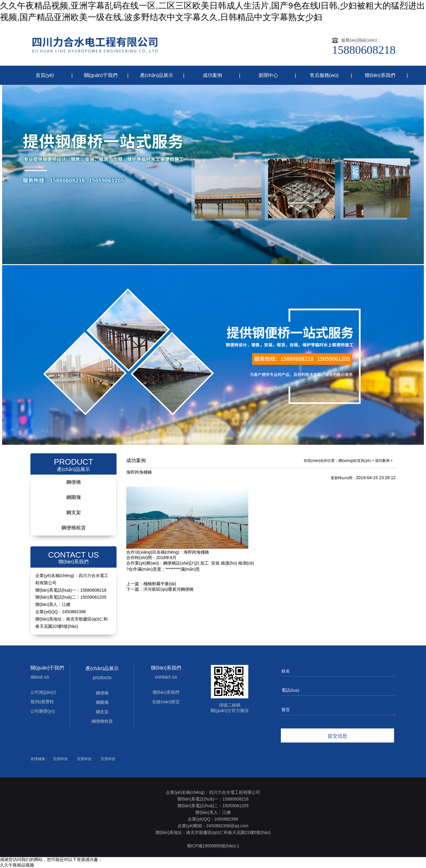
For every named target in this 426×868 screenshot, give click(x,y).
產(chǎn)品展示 (157, 75)
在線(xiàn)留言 (166, 702)
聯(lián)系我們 (380, 75)
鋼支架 (74, 512)
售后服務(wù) (324, 75)
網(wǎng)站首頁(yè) (354, 461)
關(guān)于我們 (101, 75)
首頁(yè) (45, 75)
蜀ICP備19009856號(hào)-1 (213, 846)
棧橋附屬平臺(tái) (160, 584)
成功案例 (212, 75)
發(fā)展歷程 (42, 702)
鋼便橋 (74, 482)
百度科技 (61, 759)
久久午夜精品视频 (17, 865)
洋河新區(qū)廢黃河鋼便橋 (168, 589)
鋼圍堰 (74, 497)
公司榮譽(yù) (43, 711)
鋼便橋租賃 (74, 528)
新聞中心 (268, 75)
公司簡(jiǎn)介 (44, 692)
